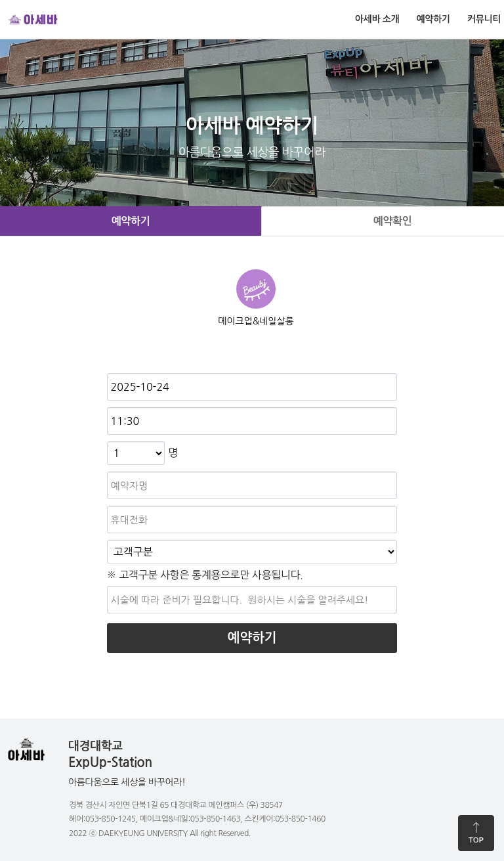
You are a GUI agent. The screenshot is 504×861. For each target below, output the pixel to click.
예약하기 (433, 19)
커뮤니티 (484, 19)
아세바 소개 (377, 19)
